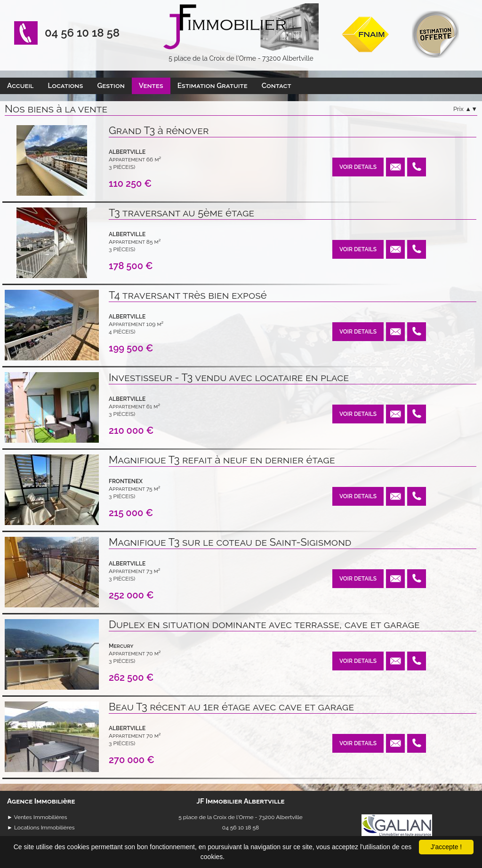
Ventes (151, 86)
